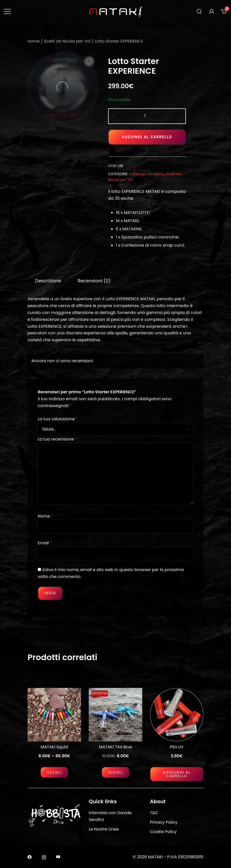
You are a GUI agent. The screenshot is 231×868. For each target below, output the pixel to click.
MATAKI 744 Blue (116, 747)
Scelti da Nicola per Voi (67, 41)
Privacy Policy (164, 822)
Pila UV (177, 747)
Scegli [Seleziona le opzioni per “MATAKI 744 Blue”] (116, 772)
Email (45, 543)
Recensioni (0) (94, 281)
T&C (154, 813)
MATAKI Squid (54, 747)
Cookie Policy (163, 832)
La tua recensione (57, 439)
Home (34, 41)
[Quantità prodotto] (147, 116)
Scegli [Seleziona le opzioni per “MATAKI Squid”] (54, 772)
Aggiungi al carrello (147, 137)
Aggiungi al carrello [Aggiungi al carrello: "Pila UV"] (177, 774)
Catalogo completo (147, 174)
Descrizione (48, 281)
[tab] (48, 281)
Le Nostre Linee (104, 829)
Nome (45, 516)
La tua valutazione (58, 419)
